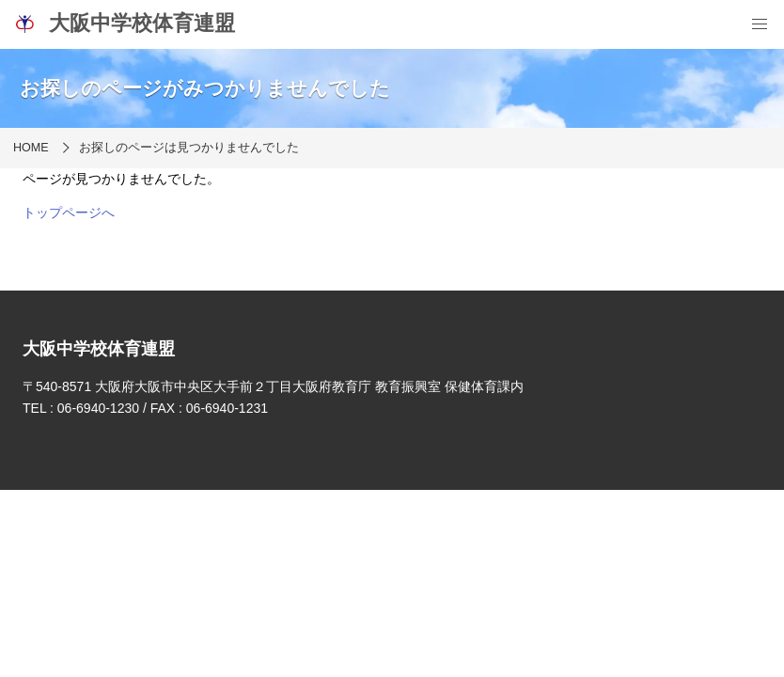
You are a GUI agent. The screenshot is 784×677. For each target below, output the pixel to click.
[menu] (760, 24)
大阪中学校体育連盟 (123, 24)
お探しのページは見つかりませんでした (189, 148)
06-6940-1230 (98, 408)
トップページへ (69, 213)
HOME (31, 148)
